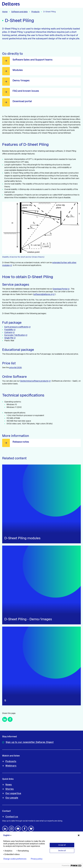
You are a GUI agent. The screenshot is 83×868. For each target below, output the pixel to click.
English (8, 835)
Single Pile (9, 338)
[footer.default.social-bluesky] (31, 829)
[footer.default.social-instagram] (11, 829)
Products (35, 12)
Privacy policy (37, 859)
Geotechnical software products (34, 381)
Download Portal (60, 289)
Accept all (62, 845)
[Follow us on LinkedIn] (5, 829)
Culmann (8, 332)
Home (5, 12)
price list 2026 (15, 368)
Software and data (19, 12)
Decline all (62, 851)
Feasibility (9, 330)
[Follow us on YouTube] (18, 829)
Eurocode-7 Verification (15, 335)
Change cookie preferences (15, 859)
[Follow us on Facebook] (25, 829)
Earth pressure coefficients (16, 327)
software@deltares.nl (43, 294)
